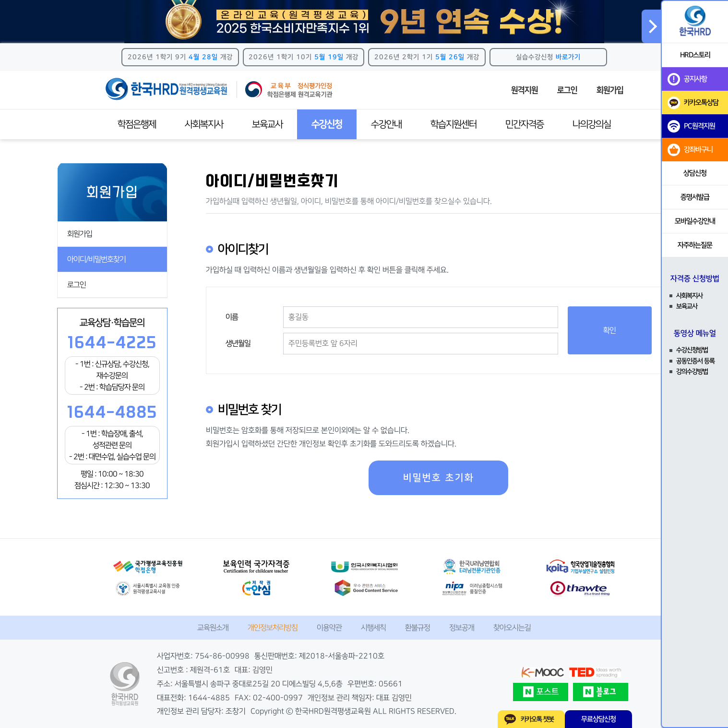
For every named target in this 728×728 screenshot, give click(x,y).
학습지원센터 (454, 124)
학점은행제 (137, 124)
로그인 (567, 90)
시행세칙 (373, 628)
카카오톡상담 (693, 103)
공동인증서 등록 (695, 361)
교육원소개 (213, 628)
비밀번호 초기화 (439, 478)
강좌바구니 (690, 150)
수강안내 (386, 124)
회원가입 (610, 90)
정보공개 (462, 628)
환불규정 (418, 628)
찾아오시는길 (512, 628)
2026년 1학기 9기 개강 (180, 57)
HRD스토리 (695, 55)
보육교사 (267, 124)
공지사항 (687, 79)
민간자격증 (525, 124)
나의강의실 (592, 124)
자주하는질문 (695, 245)
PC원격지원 (691, 126)
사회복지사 (204, 124)
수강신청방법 (692, 350)
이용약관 (329, 628)
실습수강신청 (548, 57)
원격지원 (525, 90)
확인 (609, 330)
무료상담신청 (598, 719)
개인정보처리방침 (273, 628)
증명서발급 (695, 197)
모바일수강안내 (695, 221)
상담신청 (695, 173)
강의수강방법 (692, 372)
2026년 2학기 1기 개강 (427, 57)
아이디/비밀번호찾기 (96, 259)
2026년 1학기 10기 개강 (304, 57)
